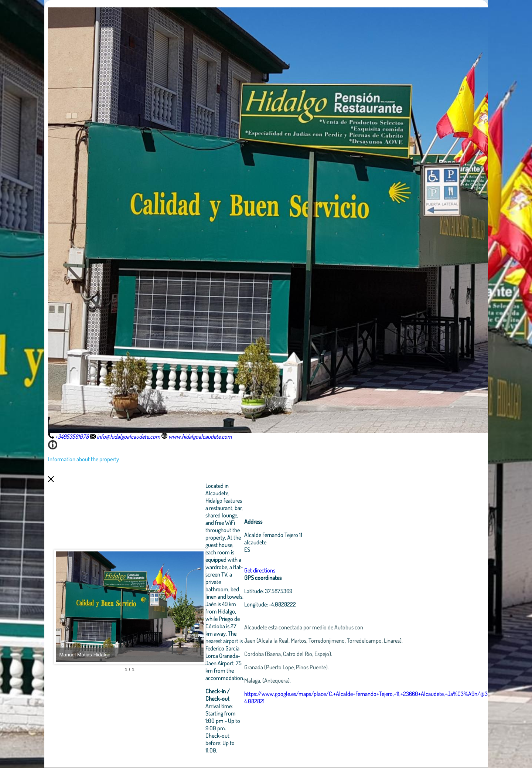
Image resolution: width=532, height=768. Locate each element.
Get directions (260, 570)
